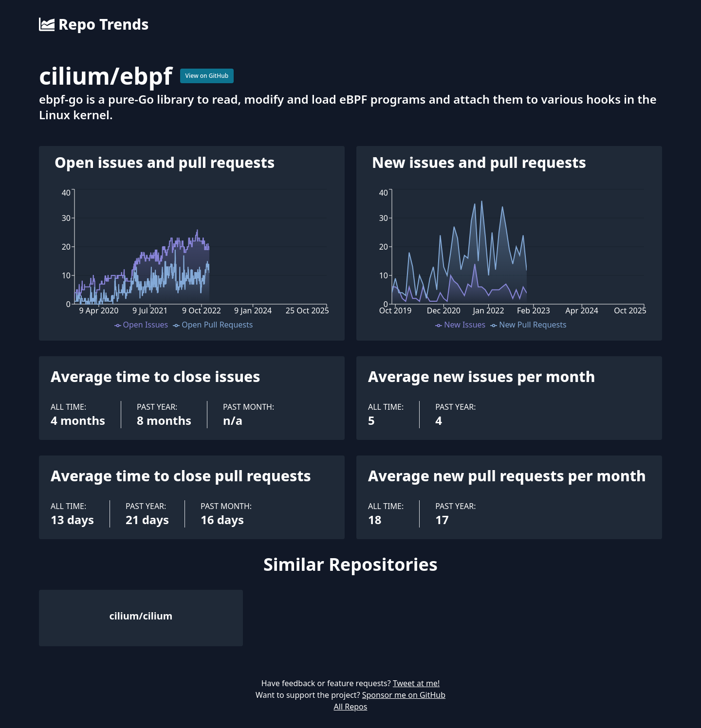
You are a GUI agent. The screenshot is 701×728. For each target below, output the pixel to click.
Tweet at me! (416, 683)
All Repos (351, 707)
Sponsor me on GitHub (404, 695)
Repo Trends (94, 24)
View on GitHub (207, 76)
